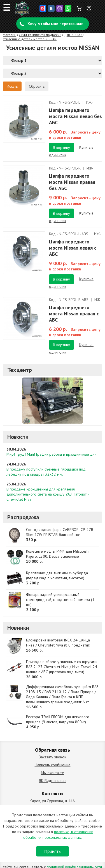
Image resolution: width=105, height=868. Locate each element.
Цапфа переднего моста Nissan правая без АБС (72, 182)
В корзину (61, 148)
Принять (53, 851)
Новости (18, 437)
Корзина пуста (79, 7)
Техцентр (20, 370)
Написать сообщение (53, 765)
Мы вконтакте (53, 773)
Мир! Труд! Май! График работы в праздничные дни (52, 454)
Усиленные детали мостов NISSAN (30, 39)
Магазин (10, 35)
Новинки (18, 628)
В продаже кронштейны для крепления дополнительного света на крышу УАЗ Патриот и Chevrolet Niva (48, 494)
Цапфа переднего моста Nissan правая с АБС (74, 314)
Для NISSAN (73, 35)
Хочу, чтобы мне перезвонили (55, 24)
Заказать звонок (53, 757)
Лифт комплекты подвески (40, 35)
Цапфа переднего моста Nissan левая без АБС (75, 116)
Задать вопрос (89, 10)
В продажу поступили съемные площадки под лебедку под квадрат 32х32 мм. (46, 472)
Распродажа (23, 517)
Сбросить (37, 86)
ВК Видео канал (53, 781)
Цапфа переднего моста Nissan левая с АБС (73, 248)
